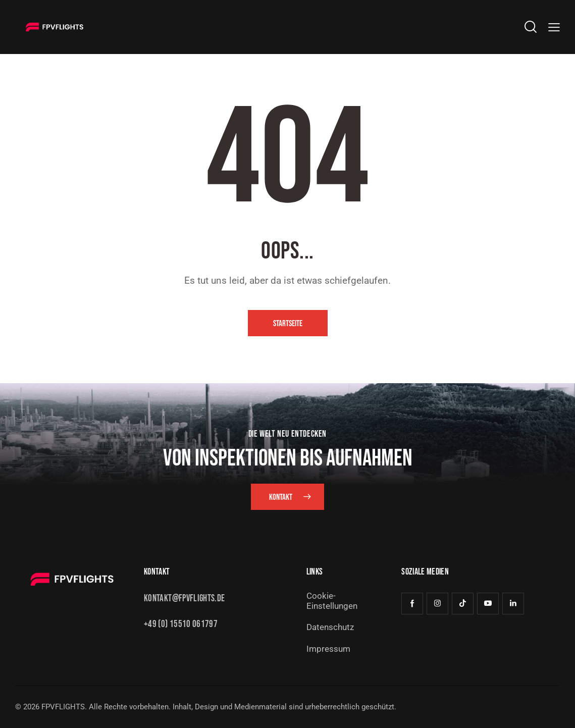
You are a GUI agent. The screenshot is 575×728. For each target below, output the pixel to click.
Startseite (288, 324)
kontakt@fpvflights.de (184, 599)
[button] (554, 27)
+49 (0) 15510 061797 (181, 624)
